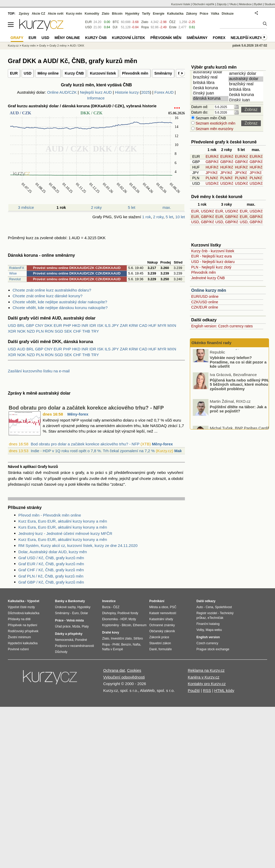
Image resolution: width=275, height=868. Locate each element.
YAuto (233, 4)
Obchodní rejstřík (203, 4)
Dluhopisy (109, 613)
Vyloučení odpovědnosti (124, 677)
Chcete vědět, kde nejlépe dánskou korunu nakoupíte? (60, 308)
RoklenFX (17, 268)
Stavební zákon (160, 643)
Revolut (15, 279)
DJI (115, 27)
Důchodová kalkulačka (24, 613)
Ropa (145, 27)
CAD (143, 325)
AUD (21, 349)
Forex (219, 38)
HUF (153, 325)
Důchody (61, 652)
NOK (22, 331)
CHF (77, 331)
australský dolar (211, 72)
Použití (194, 690)
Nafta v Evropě (112, 649)
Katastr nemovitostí (163, 613)
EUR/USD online (205, 296)
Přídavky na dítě (19, 619)
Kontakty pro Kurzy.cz (207, 684)
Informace (96, 98)
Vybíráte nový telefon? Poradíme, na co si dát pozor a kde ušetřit (238, 366)
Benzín (126, 645)
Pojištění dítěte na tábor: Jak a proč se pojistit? (238, 413)
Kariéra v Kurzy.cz (204, 677)
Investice (109, 601)
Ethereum (140, 625)
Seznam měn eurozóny (214, 129)
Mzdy (132, 619)
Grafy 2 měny (58, 46)
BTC (116, 22)
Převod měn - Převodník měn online (50, 515)
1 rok (147, 217)
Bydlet (258, 4)
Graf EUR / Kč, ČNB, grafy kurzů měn (51, 564)
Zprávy (24, 14)
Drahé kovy (111, 632)
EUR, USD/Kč (203, 211)
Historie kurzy (127, 92)
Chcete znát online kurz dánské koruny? (48, 296)
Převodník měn (135, 73)
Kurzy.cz (13, 46)
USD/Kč (212, 183)
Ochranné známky (162, 625)
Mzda (76, 626)
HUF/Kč (212, 167)
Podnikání (157, 601)
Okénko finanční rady (211, 343)
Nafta (137, 645)
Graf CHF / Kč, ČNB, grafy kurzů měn (51, 570)
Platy (85, 626)
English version (208, 637)
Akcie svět (56, 14)
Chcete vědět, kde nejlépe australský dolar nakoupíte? (60, 302)
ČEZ (172, 22)
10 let (180, 217)
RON (49, 331)
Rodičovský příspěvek (23, 631)
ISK (100, 325)
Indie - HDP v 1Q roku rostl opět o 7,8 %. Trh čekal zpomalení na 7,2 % (93, 451)
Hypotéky (132, 14)
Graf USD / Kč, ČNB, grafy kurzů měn (51, 558)
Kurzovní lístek (103, 73)
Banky (60, 601)
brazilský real (211, 77)
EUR (14, 73)
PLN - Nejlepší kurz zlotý (211, 267)
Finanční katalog (208, 624)
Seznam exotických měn (215, 123)
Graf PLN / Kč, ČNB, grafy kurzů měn (51, 576)
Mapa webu (214, 630)
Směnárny (163, 73)
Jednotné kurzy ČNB (208, 278)
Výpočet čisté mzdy (21, 607)
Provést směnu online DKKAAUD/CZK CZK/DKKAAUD (77, 268)
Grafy (43, 46)
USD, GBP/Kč (203, 222)
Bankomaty (76, 601)
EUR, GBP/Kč (203, 217)
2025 (145, 92)
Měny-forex (78, 414)
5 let (131, 207)
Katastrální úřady (161, 619)
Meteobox (245, 4)
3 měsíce (26, 207)
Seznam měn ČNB (210, 118)
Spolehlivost (224, 607)
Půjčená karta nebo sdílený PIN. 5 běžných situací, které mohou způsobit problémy (240, 389)
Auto (200, 607)
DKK (49, 325)
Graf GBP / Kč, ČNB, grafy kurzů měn (51, 582)
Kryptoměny (111, 625)
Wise (13, 273)
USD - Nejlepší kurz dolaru (213, 262)
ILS (108, 325)
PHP (67, 325)
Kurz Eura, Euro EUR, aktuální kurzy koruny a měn (63, 521)
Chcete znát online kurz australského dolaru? (52, 290)
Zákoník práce (159, 637)
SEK (68, 331)
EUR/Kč (212, 156)
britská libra (211, 83)
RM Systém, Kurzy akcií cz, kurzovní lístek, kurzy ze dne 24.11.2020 (78, 545)
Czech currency (207, 643)
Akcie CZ (38, 14)
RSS (207, 690)
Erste (173, 27)
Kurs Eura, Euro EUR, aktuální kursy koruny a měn (63, 527)
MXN (172, 325)
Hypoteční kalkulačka (23, 643)
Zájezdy (222, 4)
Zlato (145, 22)
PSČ (173, 607)
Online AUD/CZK (62, 92)
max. (167, 207)
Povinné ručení (18, 649)
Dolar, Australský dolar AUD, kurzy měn (53, 552)
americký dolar (247, 74)
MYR (162, 325)
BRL (21, 325)
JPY (115, 325)
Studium (270, 4)
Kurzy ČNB (74, 73)
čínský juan (211, 93)
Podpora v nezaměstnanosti (75, 646)
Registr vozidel (207, 613)
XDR (12, 331)
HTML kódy (224, 690)
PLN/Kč (212, 178)
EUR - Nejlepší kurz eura (211, 256)
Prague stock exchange (213, 649)
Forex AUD (164, 92)
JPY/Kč (212, 173)
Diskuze (228, 14)
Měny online (48, 73)
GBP (30, 325)
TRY (95, 331)
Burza (106, 607)
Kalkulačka (175, 14)
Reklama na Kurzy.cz (206, 670)
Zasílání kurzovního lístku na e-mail (39, 371)
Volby (200, 630)
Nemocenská (64, 640)
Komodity (92, 14)
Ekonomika (110, 619)
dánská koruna (211, 99)
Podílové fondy (128, 613)
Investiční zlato (121, 639)
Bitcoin (117, 14)
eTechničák (216, 618)
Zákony (191, 14)
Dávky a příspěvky (69, 634)
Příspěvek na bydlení (23, 625)
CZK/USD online (205, 302)
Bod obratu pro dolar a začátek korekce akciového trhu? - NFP (86, 408)
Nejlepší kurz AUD (96, 92)
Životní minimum (19, 637)
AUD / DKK (77, 46)
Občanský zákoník (162, 631)
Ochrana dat (114, 670)
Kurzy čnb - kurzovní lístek (213, 251)
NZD (31, 331)
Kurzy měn (74, 14)
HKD (76, 325)
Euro (75, 613)
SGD (59, 331)
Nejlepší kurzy (246, 38)
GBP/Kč (212, 162)
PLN (40, 331)
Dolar (84, 613)
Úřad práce (63, 626)
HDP (124, 619)
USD (28, 73)
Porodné (81, 640)
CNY (39, 325)
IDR (93, 325)
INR (85, 325)
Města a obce (159, 607)
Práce (204, 14)
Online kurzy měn (209, 290)
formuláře (165, 649)
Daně (153, 649)
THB (86, 331)
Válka (215, 14)
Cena (209, 607)
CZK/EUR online (205, 307)
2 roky (97, 207)
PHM (116, 645)
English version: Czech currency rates (222, 326)
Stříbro (138, 639)
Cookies (134, 670)
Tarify (146, 14)
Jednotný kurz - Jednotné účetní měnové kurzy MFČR (65, 533)
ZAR (124, 325)
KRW (133, 325)
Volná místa (75, 620)
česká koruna (211, 88)
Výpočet (33, 601)
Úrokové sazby (65, 607)
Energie (159, 14)
